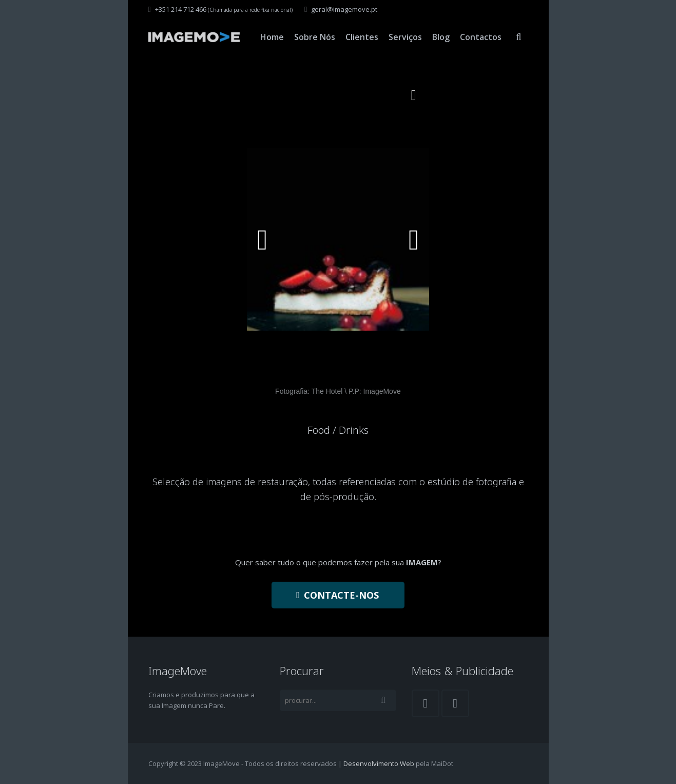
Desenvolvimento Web (379, 763)
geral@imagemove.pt (344, 9)
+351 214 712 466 (181, 9)
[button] (414, 95)
